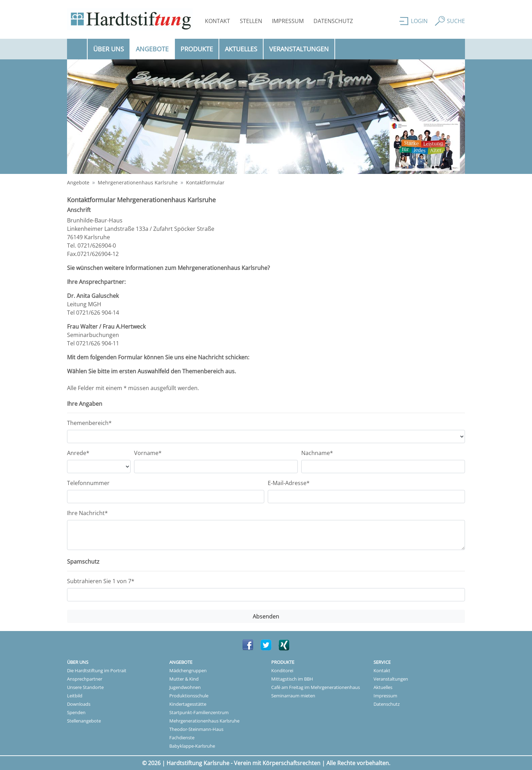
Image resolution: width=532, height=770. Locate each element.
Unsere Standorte (85, 687)
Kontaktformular (205, 182)
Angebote (155, 49)
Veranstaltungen (299, 49)
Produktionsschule (189, 696)
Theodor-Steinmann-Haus (196, 729)
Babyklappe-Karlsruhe (192, 746)
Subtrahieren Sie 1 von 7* (101, 581)
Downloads (79, 704)
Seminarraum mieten (293, 696)
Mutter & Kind (184, 679)
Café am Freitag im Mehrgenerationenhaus (316, 687)
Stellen (251, 21)
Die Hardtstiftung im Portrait (97, 670)
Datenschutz (333, 21)
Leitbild (75, 696)
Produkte (197, 49)
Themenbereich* (89, 423)
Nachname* (317, 453)
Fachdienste (182, 738)
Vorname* (148, 453)
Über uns (109, 49)
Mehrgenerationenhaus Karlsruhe (138, 182)
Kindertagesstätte (188, 704)
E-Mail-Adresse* (289, 483)
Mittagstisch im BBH (292, 679)
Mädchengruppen (188, 670)
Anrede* (78, 453)
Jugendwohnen (185, 687)
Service (382, 662)
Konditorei (282, 670)
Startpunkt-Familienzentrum (199, 712)
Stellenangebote (84, 721)
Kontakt (217, 21)
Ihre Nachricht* (87, 513)
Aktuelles (241, 49)
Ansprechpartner (85, 679)
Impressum (288, 21)
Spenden (76, 712)
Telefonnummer (88, 483)
